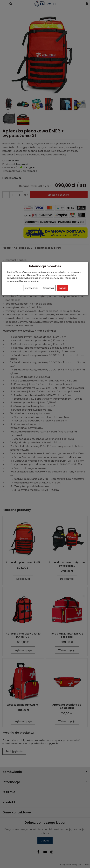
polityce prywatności (27, 281)
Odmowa (48, 288)
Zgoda (63, 288)
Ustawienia (31, 288)
